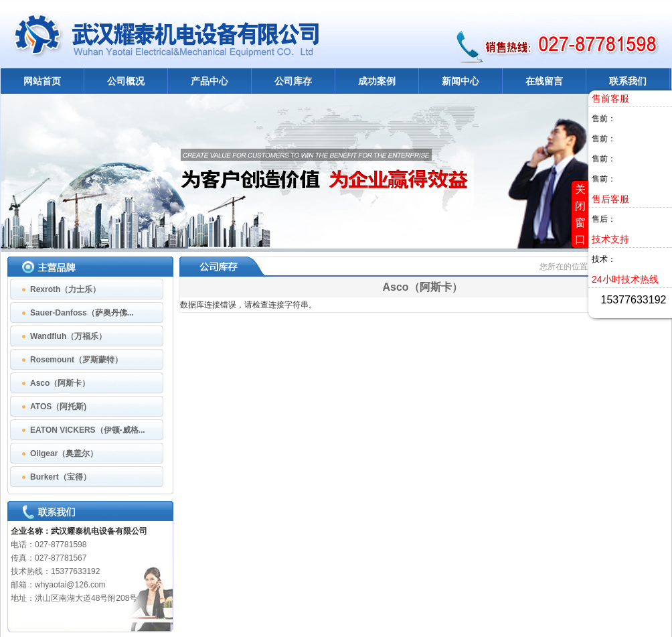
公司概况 (126, 81)
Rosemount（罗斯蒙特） (76, 360)
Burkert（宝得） (61, 477)
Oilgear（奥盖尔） (64, 453)
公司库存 (293, 81)
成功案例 (377, 81)
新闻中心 (460, 81)
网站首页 (42, 81)
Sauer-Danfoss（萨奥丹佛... (82, 313)
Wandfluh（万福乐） (68, 336)
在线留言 (544, 81)
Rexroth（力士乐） (65, 289)
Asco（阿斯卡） (60, 383)
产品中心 (209, 81)
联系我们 (628, 81)
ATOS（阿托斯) (58, 407)
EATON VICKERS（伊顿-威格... (88, 430)
